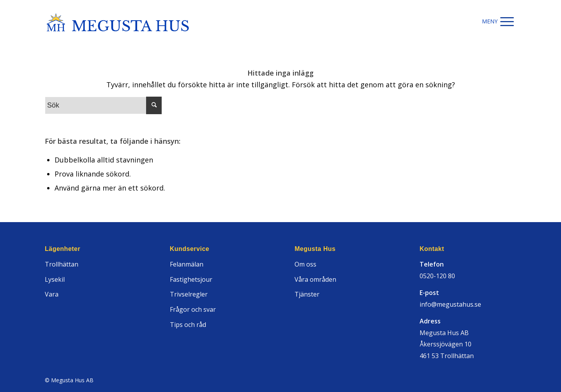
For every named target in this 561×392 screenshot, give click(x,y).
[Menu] (507, 21)
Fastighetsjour (191, 279)
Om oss (305, 264)
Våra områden (315, 279)
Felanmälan (187, 264)
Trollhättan (62, 264)
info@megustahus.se (450, 304)
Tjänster (307, 294)
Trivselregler (189, 294)
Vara (52, 294)
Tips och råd (188, 325)
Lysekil (55, 279)
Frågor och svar (193, 309)
